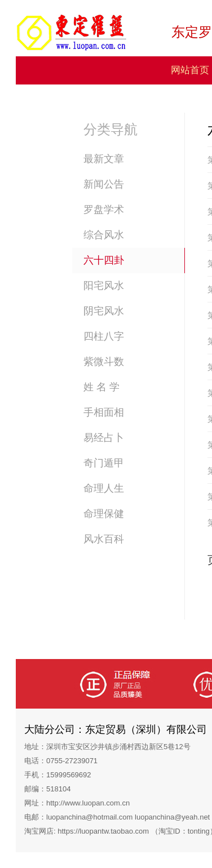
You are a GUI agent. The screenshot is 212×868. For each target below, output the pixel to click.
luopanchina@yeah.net (172, 817)
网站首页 (190, 70)
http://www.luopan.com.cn (88, 803)
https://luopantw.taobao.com (103, 831)
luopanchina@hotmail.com (89, 817)
